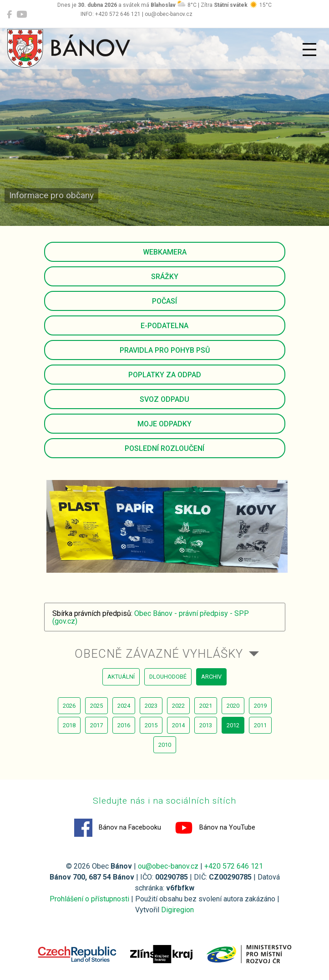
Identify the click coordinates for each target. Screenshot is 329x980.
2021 (206, 706)
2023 (151, 706)
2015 (151, 725)
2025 (96, 706)
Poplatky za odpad (165, 375)
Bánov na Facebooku (118, 828)
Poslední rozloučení (164, 448)
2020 (233, 706)
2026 (69, 706)
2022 (178, 706)
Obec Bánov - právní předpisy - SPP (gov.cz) (151, 617)
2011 (260, 725)
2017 (96, 725)
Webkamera (165, 252)
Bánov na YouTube (215, 828)
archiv (211, 677)
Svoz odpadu (164, 399)
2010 (165, 745)
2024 (124, 706)
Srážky (165, 277)
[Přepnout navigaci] (309, 50)
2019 (260, 706)
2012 (233, 725)
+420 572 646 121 (234, 866)
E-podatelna (164, 326)
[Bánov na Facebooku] (9, 15)
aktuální (121, 677)
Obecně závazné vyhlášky (159, 654)
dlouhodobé (168, 677)
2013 (206, 725)
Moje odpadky (164, 424)
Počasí (164, 301)
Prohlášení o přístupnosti (89, 899)
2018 (69, 725)
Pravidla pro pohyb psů (165, 350)
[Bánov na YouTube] (22, 15)
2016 (124, 725)
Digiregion (177, 910)
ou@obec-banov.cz (168, 866)
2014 (178, 725)
